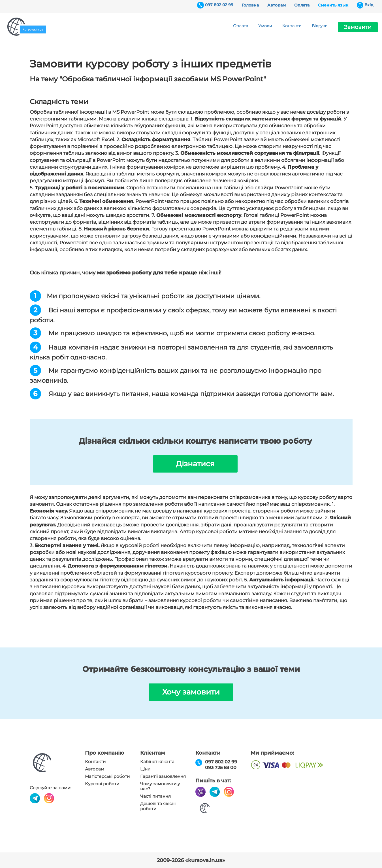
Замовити (358, 27)
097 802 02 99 (219, 5)
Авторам (277, 5)
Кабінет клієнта (157, 762)
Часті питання (155, 796)
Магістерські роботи (107, 776)
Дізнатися (195, 464)
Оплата (302, 5)
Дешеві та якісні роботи (158, 806)
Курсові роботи (102, 784)
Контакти (292, 26)
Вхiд (369, 5)
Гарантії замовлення (163, 776)
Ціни (145, 769)
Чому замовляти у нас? (160, 786)
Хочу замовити (191, 692)
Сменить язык (333, 5)
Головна (250, 5)
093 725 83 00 (221, 768)
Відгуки (320, 26)
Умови (265, 26)
